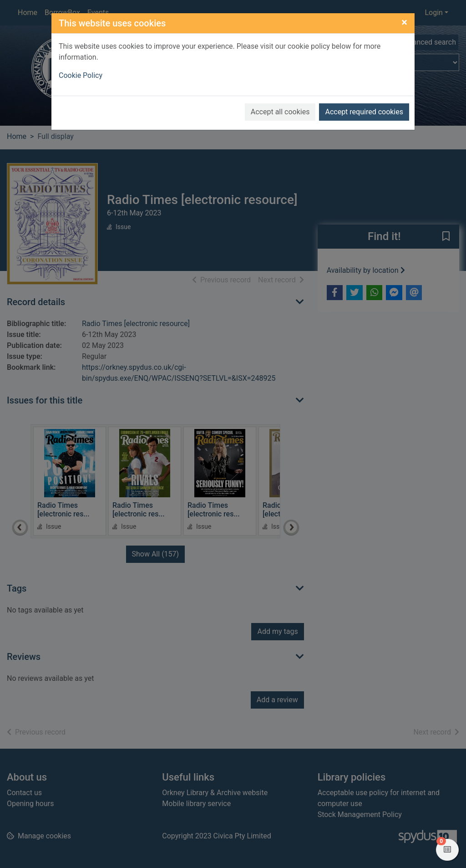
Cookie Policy (81, 75)
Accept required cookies (364, 112)
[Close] (404, 22)
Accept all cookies (280, 112)
